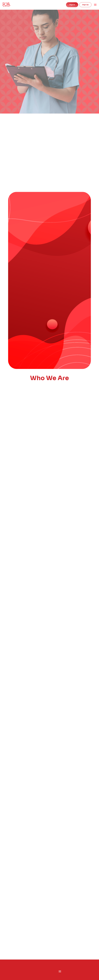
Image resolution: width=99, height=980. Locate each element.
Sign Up (85, 5)
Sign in (72, 5)
